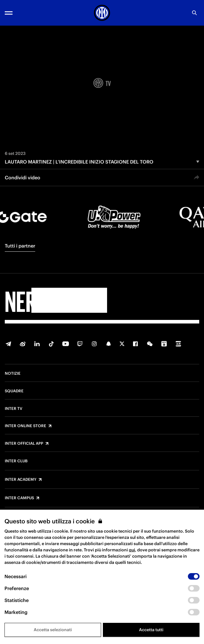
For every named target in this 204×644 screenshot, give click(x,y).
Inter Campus (19, 498)
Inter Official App (24, 444)
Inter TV (14, 409)
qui (132, 550)
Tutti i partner (20, 246)
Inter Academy (21, 480)
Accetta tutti (151, 630)
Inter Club (16, 461)
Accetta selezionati (53, 630)
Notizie (13, 374)
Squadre (14, 391)
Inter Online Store (25, 426)
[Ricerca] (194, 13)
